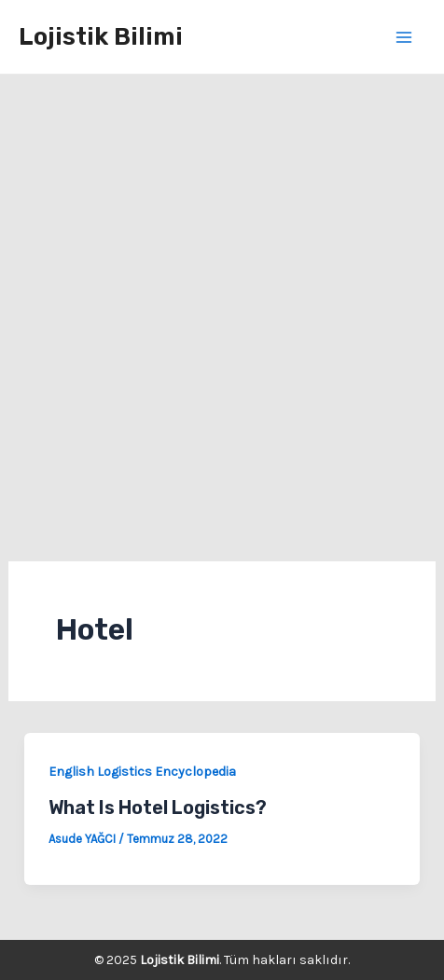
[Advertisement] (222, 306)
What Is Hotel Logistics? (158, 807)
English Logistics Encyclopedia (142, 772)
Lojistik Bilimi (101, 37)
